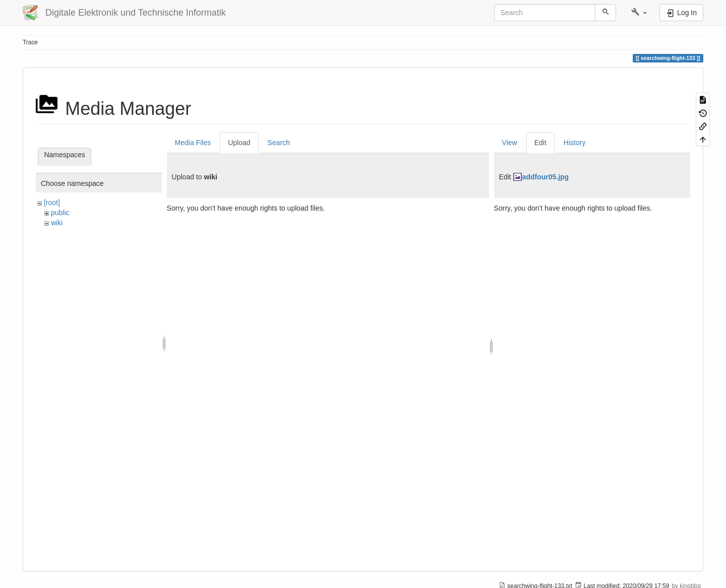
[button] (639, 13)
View (510, 143)
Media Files (193, 143)
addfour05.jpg (546, 177)
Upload (239, 143)
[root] (52, 203)
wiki (57, 223)
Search (279, 143)
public (60, 213)
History (575, 143)
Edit (540, 143)
